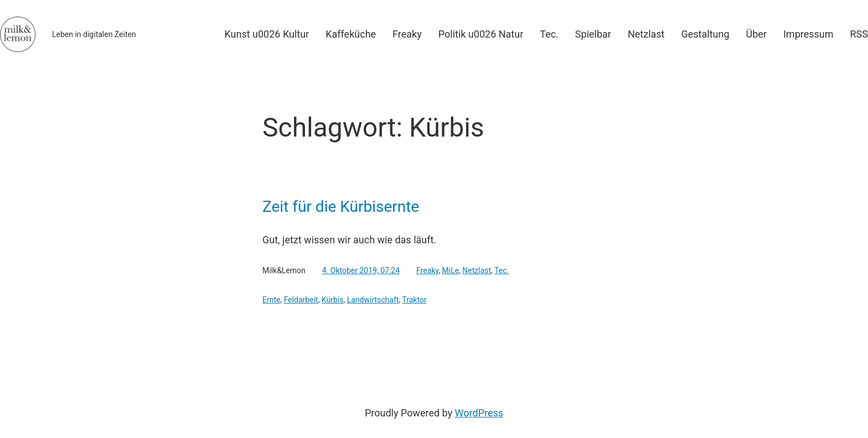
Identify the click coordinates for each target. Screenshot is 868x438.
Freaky (427, 270)
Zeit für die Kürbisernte (341, 207)
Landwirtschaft (373, 300)
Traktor (414, 300)
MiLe (451, 270)
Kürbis (333, 300)
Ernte (271, 300)
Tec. (502, 270)
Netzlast (477, 270)
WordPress (479, 413)
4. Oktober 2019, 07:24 (361, 270)
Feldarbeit (301, 300)
